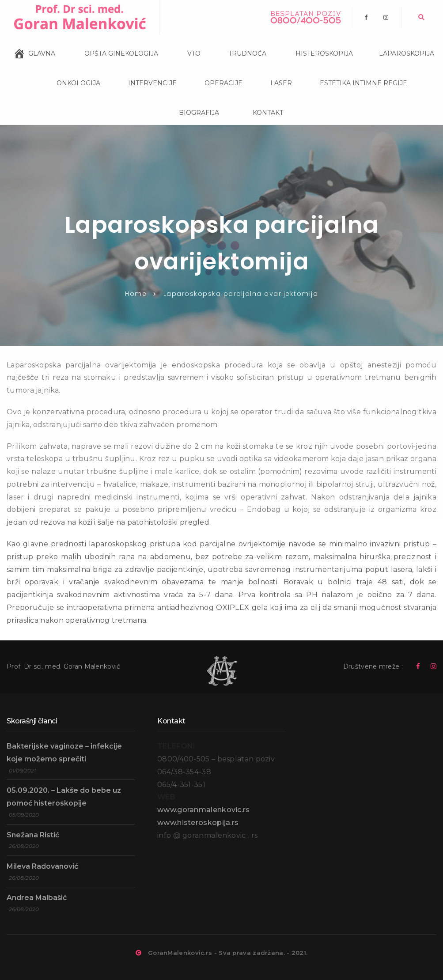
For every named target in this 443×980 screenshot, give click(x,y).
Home (136, 294)
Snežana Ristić (33, 835)
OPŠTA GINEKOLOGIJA (111, 42)
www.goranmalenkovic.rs (204, 810)
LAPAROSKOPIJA (398, 42)
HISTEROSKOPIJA (314, 42)
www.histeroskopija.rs (198, 823)
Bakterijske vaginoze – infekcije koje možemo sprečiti (64, 753)
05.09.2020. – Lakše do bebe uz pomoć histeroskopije (64, 797)
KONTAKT (256, 101)
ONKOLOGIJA (68, 72)
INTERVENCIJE (143, 71)
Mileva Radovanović (42, 866)
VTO (184, 42)
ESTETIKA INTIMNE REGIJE (354, 71)
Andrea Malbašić (37, 898)
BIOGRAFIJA (189, 101)
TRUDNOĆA (238, 42)
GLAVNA (42, 50)
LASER (272, 71)
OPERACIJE (214, 71)
